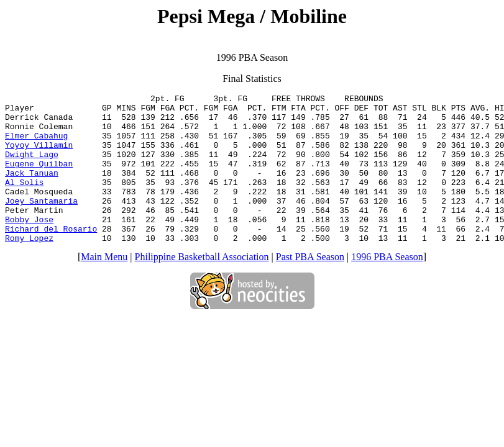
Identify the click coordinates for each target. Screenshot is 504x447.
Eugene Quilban (39, 178)
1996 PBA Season (387, 287)
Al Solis (24, 201)
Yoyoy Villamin (39, 156)
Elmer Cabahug (36, 145)
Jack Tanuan (32, 189)
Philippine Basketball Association (202, 287)
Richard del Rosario (51, 256)
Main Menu (104, 287)
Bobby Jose (29, 245)
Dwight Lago (32, 167)
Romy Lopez (29, 268)
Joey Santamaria (41, 223)
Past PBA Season (310, 287)
